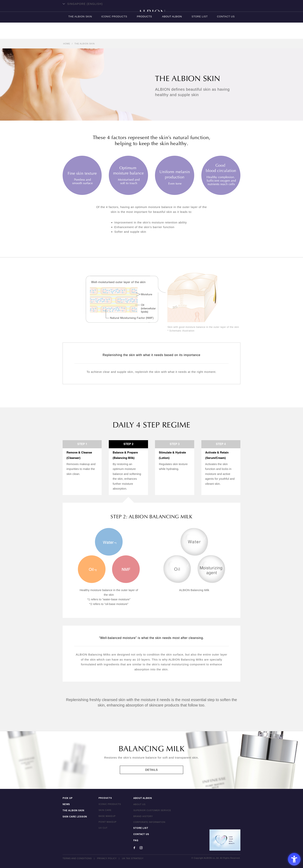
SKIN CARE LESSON (74, 817)
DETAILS (152, 770)
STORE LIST (200, 34)
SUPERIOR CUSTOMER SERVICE (151, 811)
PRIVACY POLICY (107, 858)
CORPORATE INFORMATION (148, 823)
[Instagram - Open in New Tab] (140, 848)
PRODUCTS (144, 34)
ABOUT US (138, 805)
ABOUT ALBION (172, 34)
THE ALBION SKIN (79, 34)
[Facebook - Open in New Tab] (133, 848)
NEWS (66, 805)
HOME (67, 44)
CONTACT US (226, 34)
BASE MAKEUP (106, 817)
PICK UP (67, 799)
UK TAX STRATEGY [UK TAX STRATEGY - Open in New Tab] (133, 858)
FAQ (135, 841)
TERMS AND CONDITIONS (77, 858)
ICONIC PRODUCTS (114, 34)
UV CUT (102, 829)
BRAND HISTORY (142, 817)
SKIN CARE (104, 811)
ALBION (151, 18)
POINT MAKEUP (107, 823)
